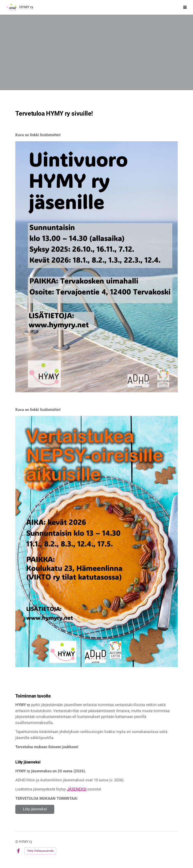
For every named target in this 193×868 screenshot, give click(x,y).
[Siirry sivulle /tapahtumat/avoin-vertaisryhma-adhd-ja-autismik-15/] (96, 542)
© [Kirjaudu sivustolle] (17, 842)
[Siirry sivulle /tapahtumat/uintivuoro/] (96, 267)
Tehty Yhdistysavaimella (40, 851)
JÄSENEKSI (77, 789)
